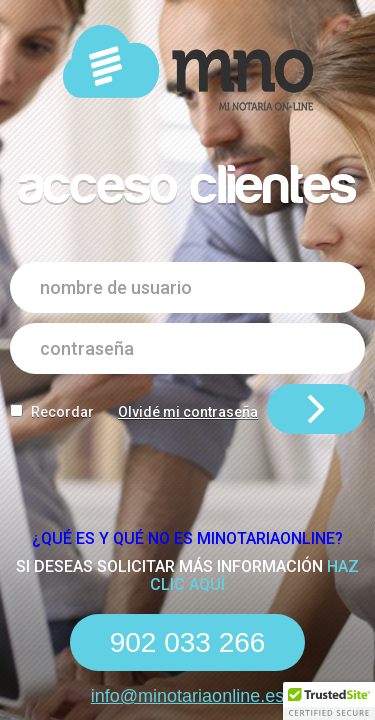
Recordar (62, 412)
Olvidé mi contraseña (188, 412)
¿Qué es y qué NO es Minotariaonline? (187, 538)
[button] (329, 701)
